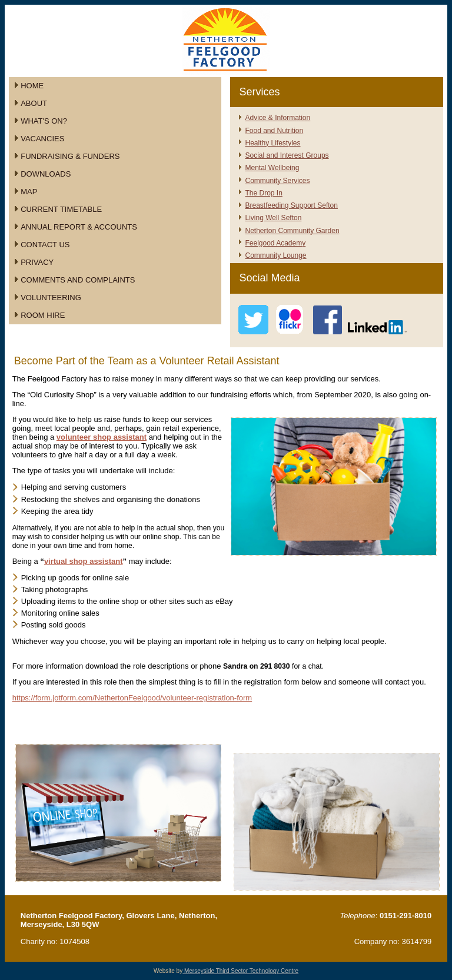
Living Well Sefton (273, 218)
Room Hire (43, 315)
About (34, 103)
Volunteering (51, 298)
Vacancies (42, 139)
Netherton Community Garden (292, 231)
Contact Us (45, 245)
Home (32, 86)
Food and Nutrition (274, 131)
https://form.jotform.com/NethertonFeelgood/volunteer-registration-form (132, 698)
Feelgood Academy (275, 243)
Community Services (277, 181)
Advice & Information (277, 118)
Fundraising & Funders (70, 156)
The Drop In (263, 193)
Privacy (37, 262)
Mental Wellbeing (272, 168)
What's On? (44, 121)
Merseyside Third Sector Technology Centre (240, 971)
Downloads (46, 174)
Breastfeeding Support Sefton (291, 205)
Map (29, 192)
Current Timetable (61, 209)
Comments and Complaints (78, 280)
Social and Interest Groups (287, 155)
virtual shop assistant (84, 561)
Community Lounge (275, 255)
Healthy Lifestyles (272, 143)
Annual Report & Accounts (79, 227)
